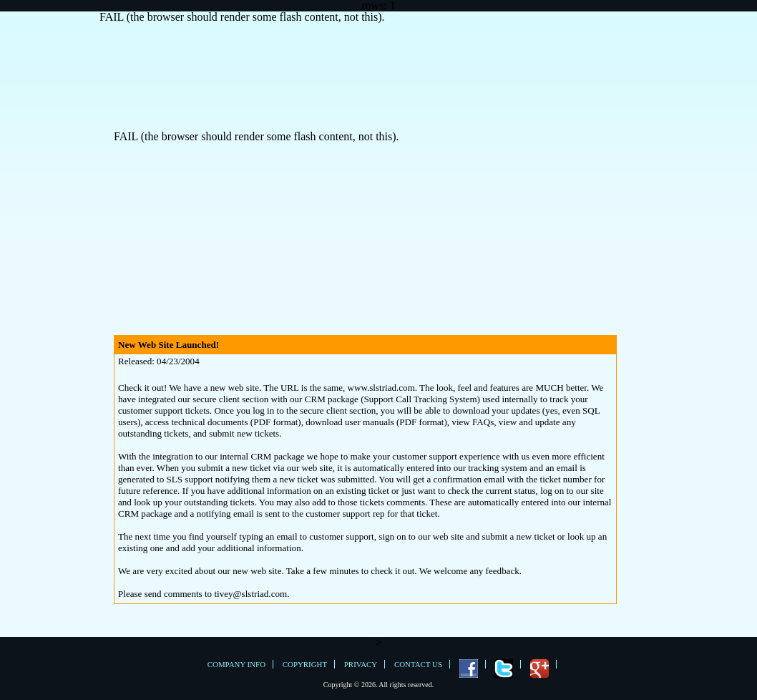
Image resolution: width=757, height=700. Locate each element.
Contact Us (418, 664)
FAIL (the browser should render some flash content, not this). (242, 17)
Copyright (305, 664)
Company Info (236, 664)
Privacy (361, 664)
